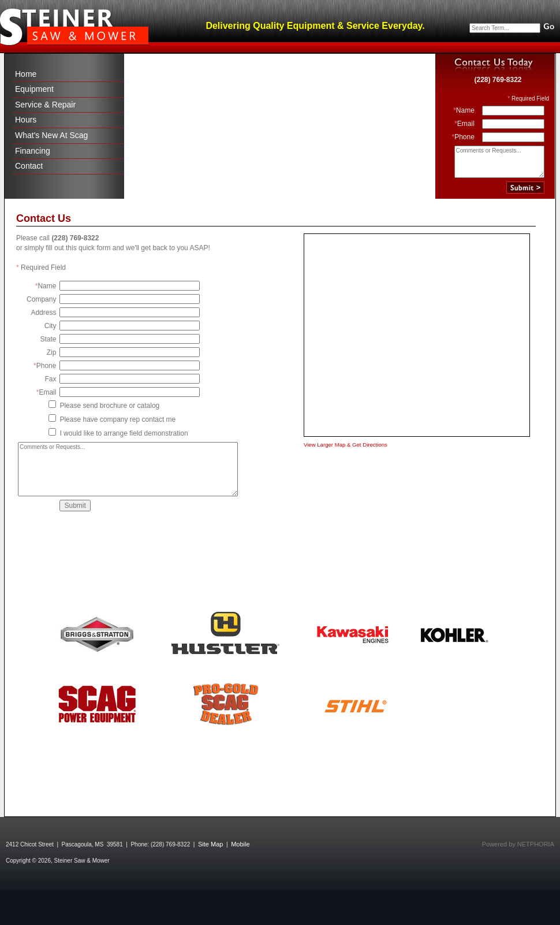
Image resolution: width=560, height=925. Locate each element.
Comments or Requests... (499, 162)
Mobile (240, 844)
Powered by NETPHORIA (518, 844)
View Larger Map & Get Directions (346, 445)
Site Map (210, 844)
